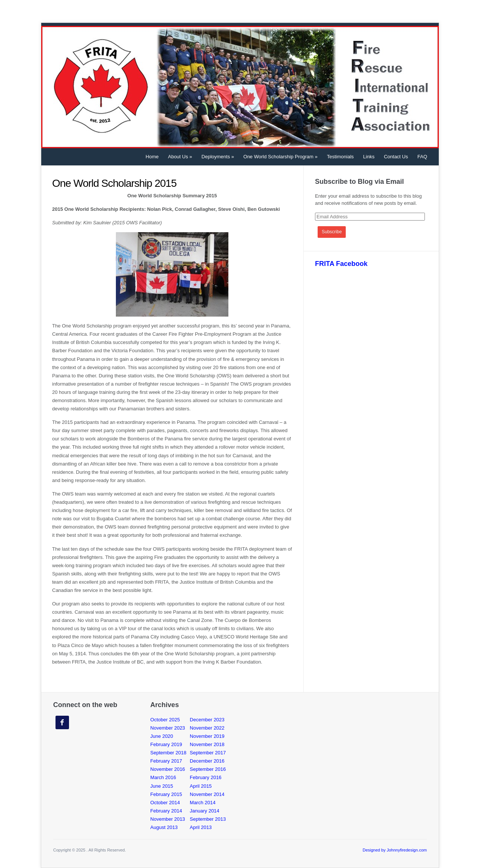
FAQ (422, 157)
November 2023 (168, 728)
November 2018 (207, 744)
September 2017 (208, 753)
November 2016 (168, 769)
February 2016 (206, 777)
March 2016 (163, 777)
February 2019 (166, 744)
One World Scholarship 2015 (114, 183)
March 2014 (203, 803)
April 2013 (201, 827)
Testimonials (340, 157)
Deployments (218, 157)
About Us (180, 157)
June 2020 (162, 736)
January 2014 (205, 811)
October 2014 (165, 803)
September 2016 (208, 769)
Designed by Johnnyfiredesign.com (395, 850)
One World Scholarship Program (280, 157)
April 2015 (201, 786)
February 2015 (166, 794)
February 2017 (166, 761)
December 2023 (207, 720)
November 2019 (207, 736)
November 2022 (207, 728)
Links (369, 157)
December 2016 (207, 761)
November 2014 (207, 794)
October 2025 (165, 720)
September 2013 (208, 819)
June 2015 (162, 786)
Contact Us (396, 157)
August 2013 (164, 827)
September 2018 (168, 753)
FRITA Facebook (341, 264)
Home (152, 157)
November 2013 (168, 819)
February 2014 (166, 811)
